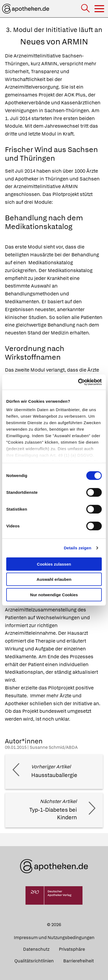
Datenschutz (36, 949)
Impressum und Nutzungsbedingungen (54, 938)
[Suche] (86, 9)
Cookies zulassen (54, 564)
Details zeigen (77, 548)
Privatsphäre (72, 949)
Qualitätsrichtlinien (34, 961)
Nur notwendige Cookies (54, 594)
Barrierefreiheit (79, 961)
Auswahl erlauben (54, 579)
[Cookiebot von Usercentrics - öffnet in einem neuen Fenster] (78, 382)
